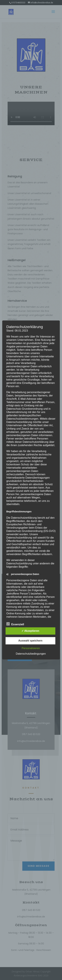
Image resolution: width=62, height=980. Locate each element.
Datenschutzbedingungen (31, 654)
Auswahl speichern (30, 641)
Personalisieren (31, 648)
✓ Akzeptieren (30, 631)
